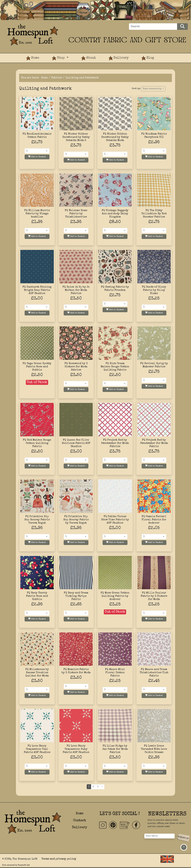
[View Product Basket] (167, 56)
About (89, 58)
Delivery (119, 58)
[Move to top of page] (184, 847)
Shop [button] (59, 58)
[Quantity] (37, 151)
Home (33, 58)
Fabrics (57, 78)
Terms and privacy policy (59, 859)
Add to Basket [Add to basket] (37, 157)
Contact (80, 821)
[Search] (153, 27)
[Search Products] (182, 27)
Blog (148, 58)
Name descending (152, 89)
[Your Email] (160, 836)
